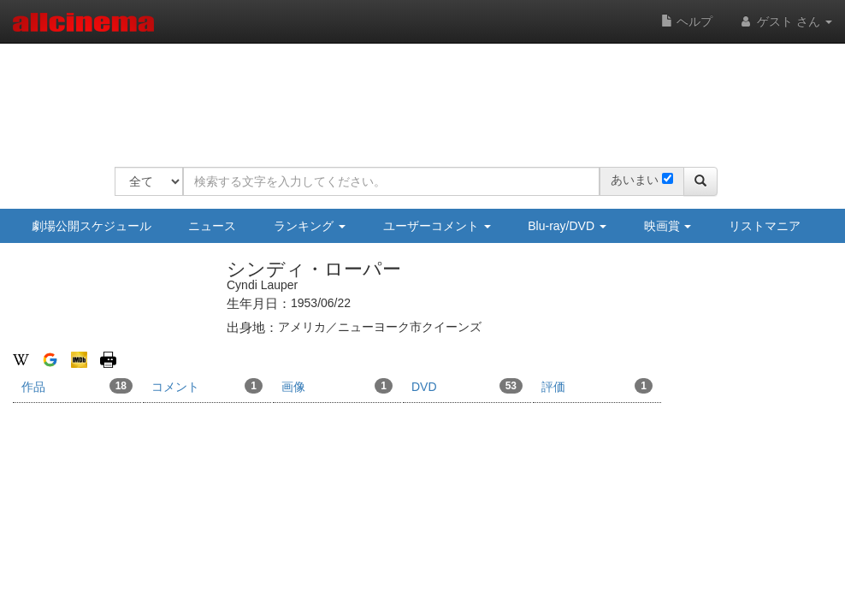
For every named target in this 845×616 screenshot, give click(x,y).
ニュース (212, 226)
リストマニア (765, 226)
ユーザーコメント (437, 226)
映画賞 (668, 226)
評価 (597, 386)
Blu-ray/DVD (567, 226)
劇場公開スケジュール (92, 226)
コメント (207, 386)
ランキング (310, 226)
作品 (77, 386)
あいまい (635, 180)
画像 (337, 386)
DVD (467, 386)
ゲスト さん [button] (785, 21)
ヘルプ (687, 21)
